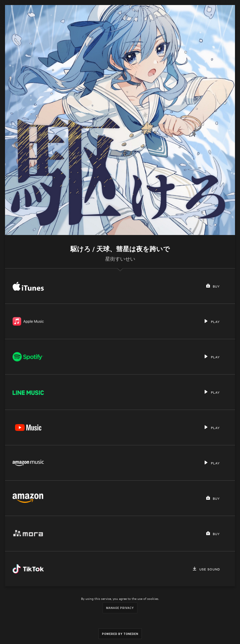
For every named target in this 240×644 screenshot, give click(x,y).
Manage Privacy (120, 608)
